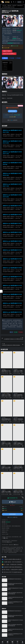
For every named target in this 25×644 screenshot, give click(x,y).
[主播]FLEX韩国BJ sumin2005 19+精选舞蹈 (18, 444)
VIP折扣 (12, 505)
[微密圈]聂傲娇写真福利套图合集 (15, 579)
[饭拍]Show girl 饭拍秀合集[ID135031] (12, 223)
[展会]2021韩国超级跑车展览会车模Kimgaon (18, 420)
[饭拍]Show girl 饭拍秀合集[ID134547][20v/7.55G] (12, 131)
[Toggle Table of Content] (10, 63)
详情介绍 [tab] (5, 58)
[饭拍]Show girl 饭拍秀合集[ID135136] (12, 286)
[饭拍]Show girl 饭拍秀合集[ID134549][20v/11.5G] (12, 153)
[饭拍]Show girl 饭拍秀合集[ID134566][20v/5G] (12, 164)
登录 (19, 2)
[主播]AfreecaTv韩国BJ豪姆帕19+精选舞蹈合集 (6, 395)
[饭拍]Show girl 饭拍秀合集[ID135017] (12, 206)
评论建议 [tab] (18, 58)
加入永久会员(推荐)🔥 (9, 54)
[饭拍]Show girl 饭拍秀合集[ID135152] (12, 312)
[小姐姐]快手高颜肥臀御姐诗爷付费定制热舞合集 (15, 602)
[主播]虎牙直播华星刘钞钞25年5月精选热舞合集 (15, 598)
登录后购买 (13, 111)
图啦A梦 (9, 5)
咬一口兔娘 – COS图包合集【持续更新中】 (14, 564)
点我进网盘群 (10, 43)
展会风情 (4, 369)
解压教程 (19, 39)
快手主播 (20, 466)
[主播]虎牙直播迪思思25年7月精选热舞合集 (15, 589)
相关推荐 (5, 69)
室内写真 (20, 490)
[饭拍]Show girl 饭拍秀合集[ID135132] (12, 277)
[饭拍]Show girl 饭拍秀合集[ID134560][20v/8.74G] (12, 174)
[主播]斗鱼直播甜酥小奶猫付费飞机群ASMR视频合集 (15, 593)
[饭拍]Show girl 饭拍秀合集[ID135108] (12, 259)
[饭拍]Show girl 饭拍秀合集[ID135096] (12, 268)
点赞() (21, 332)
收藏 (16, 332)
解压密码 (5, 68)
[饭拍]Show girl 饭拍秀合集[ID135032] (12, 241)
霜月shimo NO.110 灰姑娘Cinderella (13, 572)
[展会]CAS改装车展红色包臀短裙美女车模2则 (18, 395)
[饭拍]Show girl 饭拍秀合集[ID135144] (12, 294)
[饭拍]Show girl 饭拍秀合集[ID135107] (12, 250)
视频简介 (5, 66)
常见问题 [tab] (11, 58)
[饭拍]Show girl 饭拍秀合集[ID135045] (12, 232)
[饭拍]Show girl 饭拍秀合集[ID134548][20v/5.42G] (12, 142)
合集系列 (14, 5)
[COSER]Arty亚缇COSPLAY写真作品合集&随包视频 (15, 584)
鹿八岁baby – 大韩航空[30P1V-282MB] (13, 570)
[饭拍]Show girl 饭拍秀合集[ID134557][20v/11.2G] (12, 185)
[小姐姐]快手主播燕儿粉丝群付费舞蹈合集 (18, 468)
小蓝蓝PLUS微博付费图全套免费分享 (12, 559)
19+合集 (4, 394)
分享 (11, 332)
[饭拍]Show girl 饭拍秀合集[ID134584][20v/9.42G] (12, 196)
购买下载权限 (7, 51)
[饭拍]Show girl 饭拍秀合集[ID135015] (12, 215)
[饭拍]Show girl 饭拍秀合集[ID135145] (12, 303)
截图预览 (5, 65)
